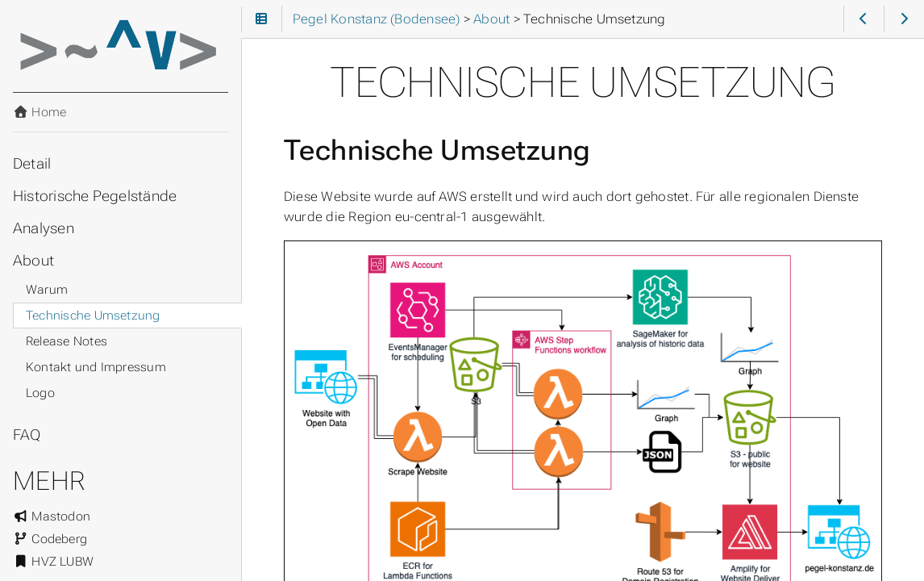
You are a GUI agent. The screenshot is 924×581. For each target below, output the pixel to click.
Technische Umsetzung (93, 316)
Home (40, 112)
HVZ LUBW (53, 562)
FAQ (27, 435)
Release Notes (67, 341)
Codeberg (50, 539)
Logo (40, 393)
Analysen (44, 228)
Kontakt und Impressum (96, 367)
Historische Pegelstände (95, 196)
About (33, 261)
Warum (47, 290)
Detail (32, 164)
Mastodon (52, 516)
